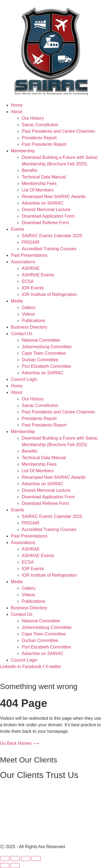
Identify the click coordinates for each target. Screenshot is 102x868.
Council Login (24, 379)
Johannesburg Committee (47, 347)
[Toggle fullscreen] (15, 858)
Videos (28, 314)
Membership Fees (39, 183)
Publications (33, 321)
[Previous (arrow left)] (5, 866)
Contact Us (22, 334)
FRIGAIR (31, 242)
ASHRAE (31, 268)
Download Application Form (48, 216)
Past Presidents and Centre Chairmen (58, 131)
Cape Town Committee (44, 353)
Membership (23, 151)
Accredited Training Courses (49, 249)
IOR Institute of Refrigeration (49, 294)
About (17, 112)
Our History (33, 118)
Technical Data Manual (44, 177)
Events (18, 229)
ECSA (28, 281)
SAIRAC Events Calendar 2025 (52, 236)
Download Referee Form (45, 223)
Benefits (30, 170)
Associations (23, 262)
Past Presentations (29, 255)
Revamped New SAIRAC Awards (54, 197)
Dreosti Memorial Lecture (46, 210)
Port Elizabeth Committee (46, 366)
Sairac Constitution (40, 125)
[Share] (26, 858)
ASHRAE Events (38, 275)
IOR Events (33, 288)
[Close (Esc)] (36, 858)
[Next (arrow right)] (15, 866)
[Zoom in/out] (5, 858)
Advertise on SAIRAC (43, 203)
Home (17, 105)
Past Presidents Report (44, 144)
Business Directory (29, 327)
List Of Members (38, 190)
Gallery (29, 308)
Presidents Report (39, 138)
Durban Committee (40, 360)
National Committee (41, 340)
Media (17, 301)
